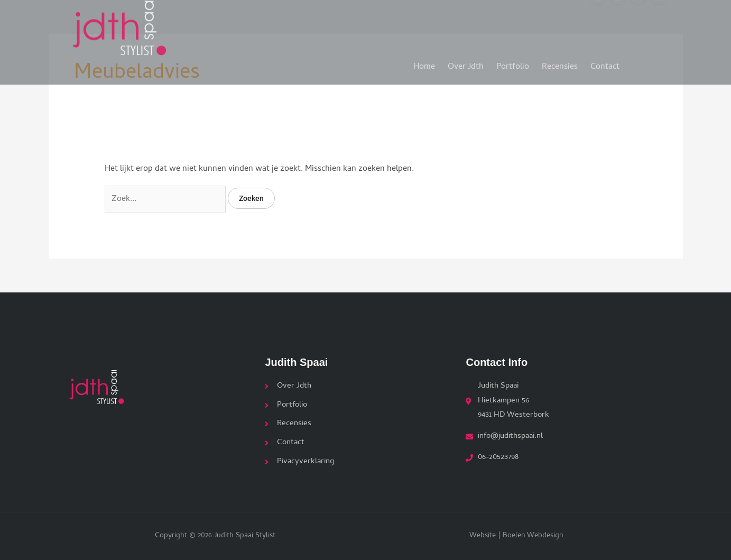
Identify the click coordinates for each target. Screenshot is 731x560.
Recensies (560, 63)
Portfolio (513, 63)
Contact (605, 63)
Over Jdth (466, 63)
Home (424, 63)
